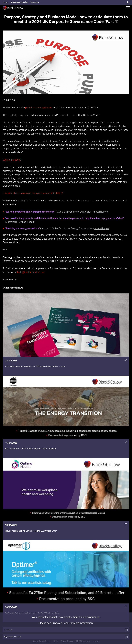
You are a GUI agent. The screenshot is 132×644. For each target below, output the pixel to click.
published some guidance (38, 108)
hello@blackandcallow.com (31, 272)
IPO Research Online (19, 2)
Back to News (10, 280)
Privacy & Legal (60, 623)
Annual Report (100, 212)
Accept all (8, 630)
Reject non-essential (13, 637)
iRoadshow (35, 2)
